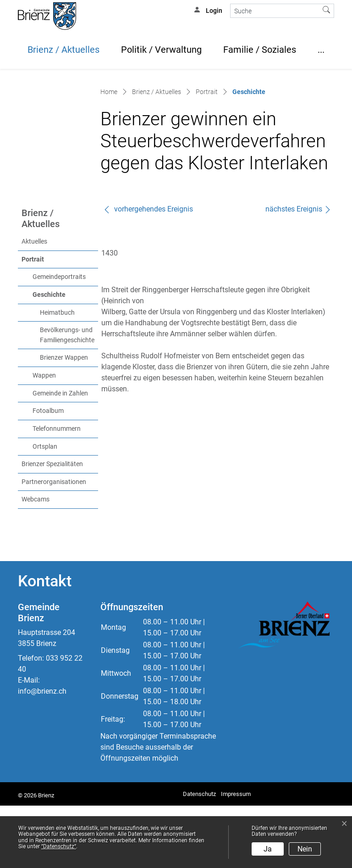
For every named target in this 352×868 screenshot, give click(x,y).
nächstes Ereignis (298, 271)
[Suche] (275, 11)
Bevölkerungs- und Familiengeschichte (67, 398)
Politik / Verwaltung (161, 50)
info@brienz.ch (42, 754)
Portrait (33, 322)
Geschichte (65, 356)
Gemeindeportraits (59, 339)
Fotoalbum (48, 473)
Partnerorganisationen (54, 544)
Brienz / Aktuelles (63, 50)
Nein (305, 849)
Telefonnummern (57, 491)
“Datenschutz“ (59, 846)
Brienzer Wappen (64, 420)
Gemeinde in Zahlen (60, 456)
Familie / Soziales (260, 50)
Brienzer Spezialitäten (52, 526)
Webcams (36, 562)
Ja (268, 849)
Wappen (44, 438)
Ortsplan (45, 509)
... (321, 50)
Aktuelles (34, 304)
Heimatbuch (57, 375)
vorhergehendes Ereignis (148, 271)
